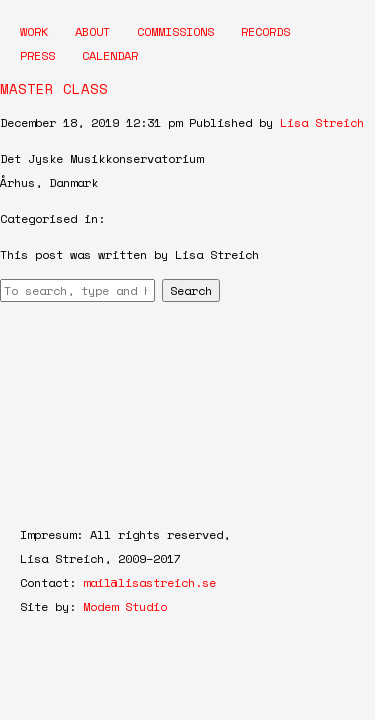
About (92, 31)
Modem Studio (125, 606)
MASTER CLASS (54, 88)
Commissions (175, 31)
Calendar (110, 55)
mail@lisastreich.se (149, 582)
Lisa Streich (322, 122)
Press (37, 55)
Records (265, 31)
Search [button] (191, 290)
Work (34, 31)
